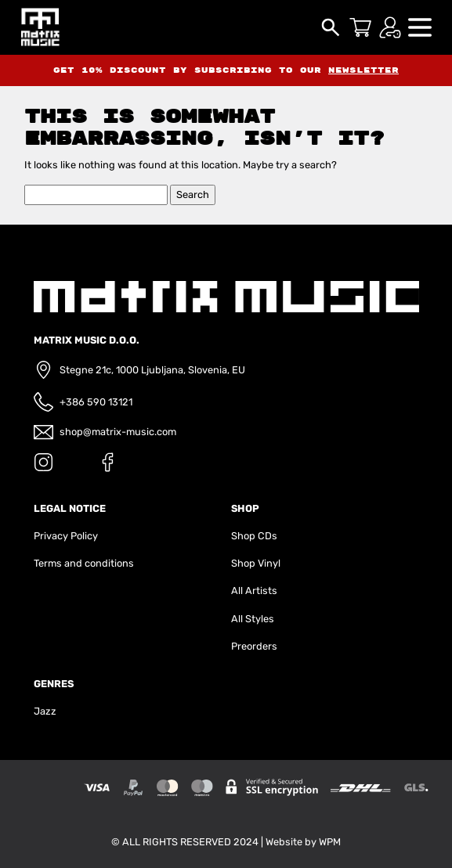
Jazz (45, 711)
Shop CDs (254, 536)
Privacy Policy (66, 536)
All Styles (253, 619)
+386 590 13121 (96, 402)
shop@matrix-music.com (118, 432)
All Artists (254, 591)
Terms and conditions (84, 563)
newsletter (363, 70)
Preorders (254, 646)
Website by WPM (303, 842)
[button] (420, 26)
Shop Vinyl (256, 563)
